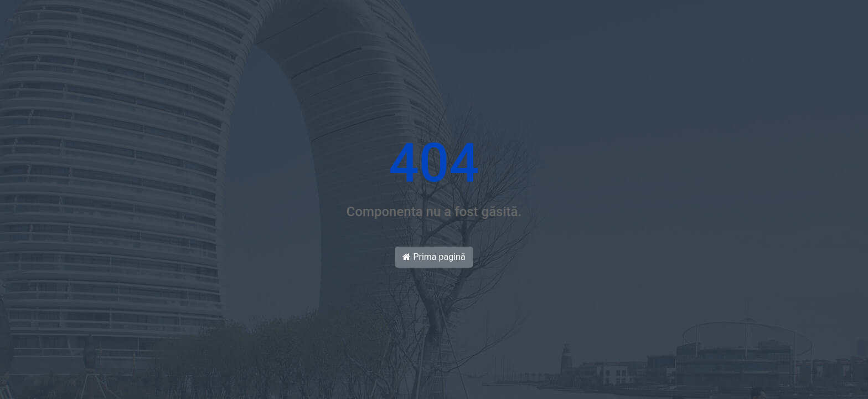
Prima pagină (434, 257)
